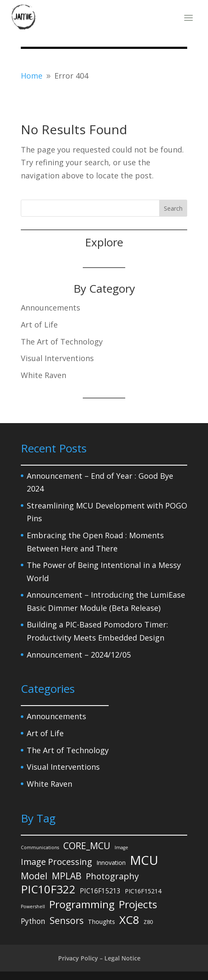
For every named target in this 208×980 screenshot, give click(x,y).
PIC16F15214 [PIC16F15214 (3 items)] (143, 891)
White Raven (44, 375)
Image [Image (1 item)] (121, 847)
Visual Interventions (57, 358)
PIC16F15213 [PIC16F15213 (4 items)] (100, 891)
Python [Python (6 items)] (33, 921)
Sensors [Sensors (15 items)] (67, 920)
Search (173, 208)
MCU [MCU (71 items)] (144, 860)
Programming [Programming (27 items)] (82, 905)
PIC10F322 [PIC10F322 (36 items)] (48, 889)
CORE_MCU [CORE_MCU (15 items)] (87, 846)
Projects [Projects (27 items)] (138, 905)
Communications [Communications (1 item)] (40, 847)
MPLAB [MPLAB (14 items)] (67, 876)
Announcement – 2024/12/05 (79, 655)
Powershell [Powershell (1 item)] (33, 907)
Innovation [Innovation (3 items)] (111, 863)
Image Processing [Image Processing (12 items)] (56, 861)
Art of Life (39, 325)
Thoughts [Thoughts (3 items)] (101, 922)
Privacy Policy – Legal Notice (99, 958)
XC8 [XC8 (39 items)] (129, 920)
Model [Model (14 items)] (34, 876)
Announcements (51, 308)
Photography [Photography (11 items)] (112, 876)
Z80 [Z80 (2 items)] (148, 922)
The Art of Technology (62, 342)
